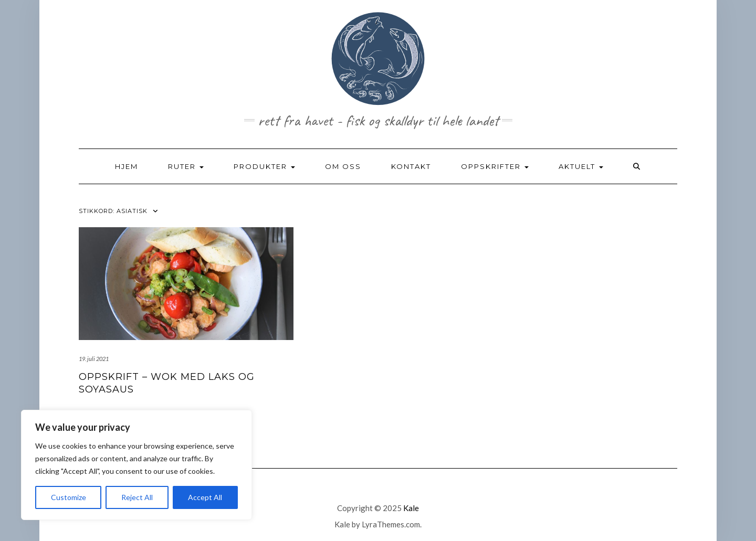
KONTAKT (411, 166)
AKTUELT (581, 166)
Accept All (205, 497)
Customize (69, 497)
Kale (411, 508)
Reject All (137, 497)
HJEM (127, 166)
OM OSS (343, 166)
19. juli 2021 (94, 359)
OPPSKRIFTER (495, 166)
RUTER (186, 166)
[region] (136, 465)
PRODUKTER (264, 166)
